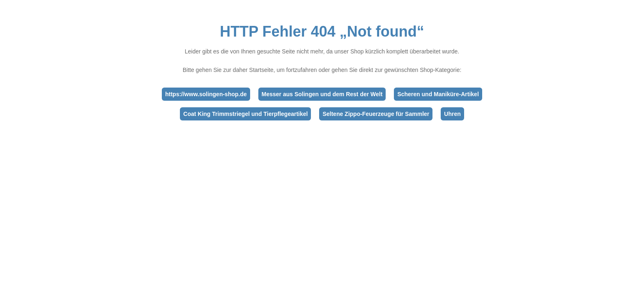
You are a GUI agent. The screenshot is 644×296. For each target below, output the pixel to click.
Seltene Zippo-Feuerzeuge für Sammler (376, 114)
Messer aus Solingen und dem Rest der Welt (322, 94)
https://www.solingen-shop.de (206, 94)
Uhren (452, 114)
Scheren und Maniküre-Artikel (438, 94)
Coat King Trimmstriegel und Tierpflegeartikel (245, 114)
